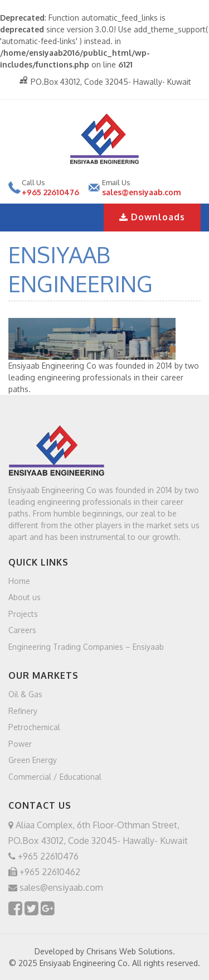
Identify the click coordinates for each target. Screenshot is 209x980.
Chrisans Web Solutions (130, 951)
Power (20, 743)
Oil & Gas (25, 694)
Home (19, 580)
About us (25, 597)
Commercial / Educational (55, 776)
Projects (23, 613)
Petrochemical (34, 727)
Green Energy (33, 760)
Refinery (23, 710)
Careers (22, 630)
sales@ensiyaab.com (142, 192)
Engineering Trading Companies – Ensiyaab (86, 646)
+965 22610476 (50, 192)
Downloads (152, 217)
